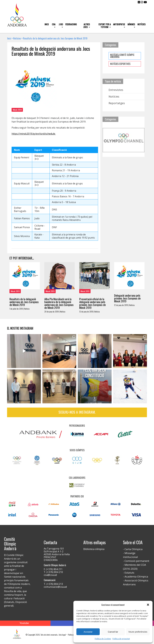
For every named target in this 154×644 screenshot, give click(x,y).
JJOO (61, 24)
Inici (47, 24)
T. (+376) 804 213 (53, 584)
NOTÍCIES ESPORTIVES (120, 64)
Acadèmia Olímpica (136, 576)
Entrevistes (116, 90)
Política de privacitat (121, 639)
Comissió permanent (137, 561)
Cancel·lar (113, 632)
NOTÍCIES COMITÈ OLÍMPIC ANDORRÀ (122, 56)
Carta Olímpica (134, 549)
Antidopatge (119, 24)
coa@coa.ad (50, 575)
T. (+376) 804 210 (53, 572)
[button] (148, 605)
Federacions (71, 24)
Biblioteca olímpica (94, 549)
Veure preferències (138, 632)
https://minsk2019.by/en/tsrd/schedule (34, 134)
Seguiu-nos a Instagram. (77, 412)
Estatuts (129, 573)
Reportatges (117, 103)
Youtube (24, 623)
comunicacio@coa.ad (55, 587)
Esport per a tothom (105, 26)
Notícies (142, 24)
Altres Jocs (87, 26)
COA (54, 24)
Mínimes (131, 24)
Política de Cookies (103, 639)
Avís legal (62, 635)
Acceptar (88, 632)
